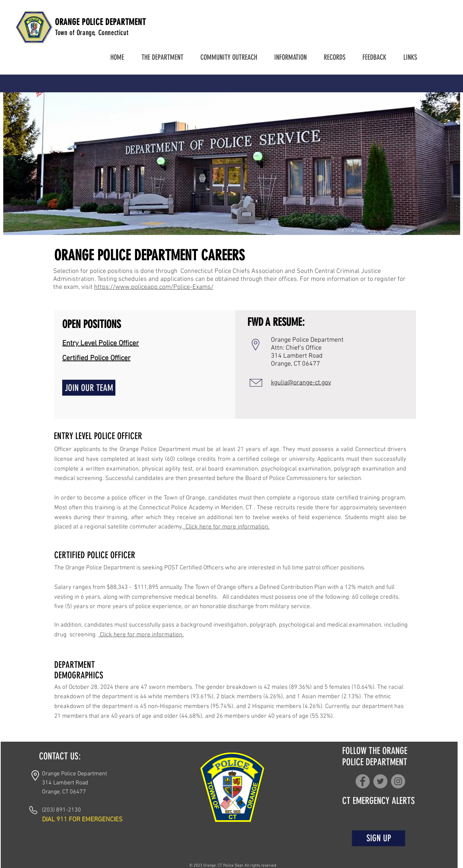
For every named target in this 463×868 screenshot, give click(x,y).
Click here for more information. (226, 527)
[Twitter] (380, 781)
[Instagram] (398, 781)
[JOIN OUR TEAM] (89, 388)
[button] (162, 57)
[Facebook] (363, 781)
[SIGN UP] (379, 838)
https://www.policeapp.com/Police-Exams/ (154, 287)
